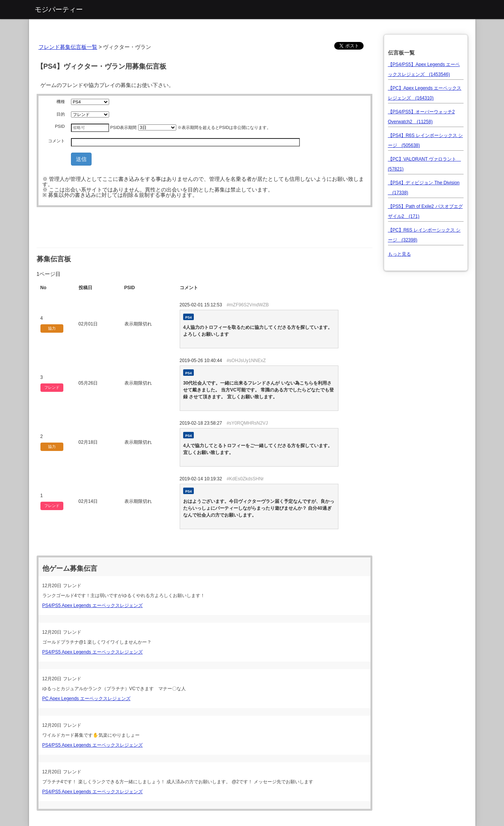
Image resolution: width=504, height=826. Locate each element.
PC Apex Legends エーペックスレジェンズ (86, 699)
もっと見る (399, 254)
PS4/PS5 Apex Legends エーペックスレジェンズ (93, 605)
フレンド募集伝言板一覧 (68, 47)
